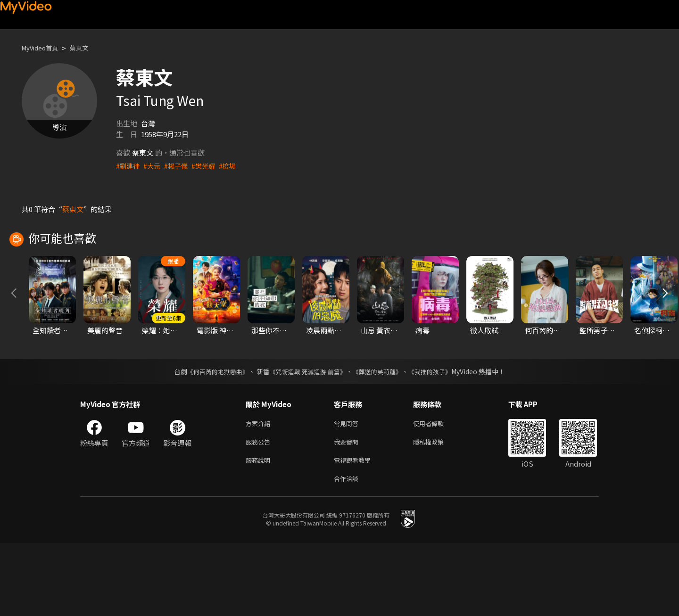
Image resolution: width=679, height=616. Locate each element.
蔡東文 (87, 48)
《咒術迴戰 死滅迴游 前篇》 (307, 439)
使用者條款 (436, 491)
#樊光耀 (208, 166)
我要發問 (348, 511)
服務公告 (260, 511)
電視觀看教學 (355, 531)
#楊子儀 (179, 166)
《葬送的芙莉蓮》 (381, 439)
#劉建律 (128, 166)
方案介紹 (260, 491)
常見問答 (348, 491)
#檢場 (233, 166)
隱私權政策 (436, 511)
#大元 (154, 166)
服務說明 (260, 531)
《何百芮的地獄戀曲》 (212, 439)
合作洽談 (348, 551)
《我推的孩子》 (437, 439)
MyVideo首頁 (43, 48)
